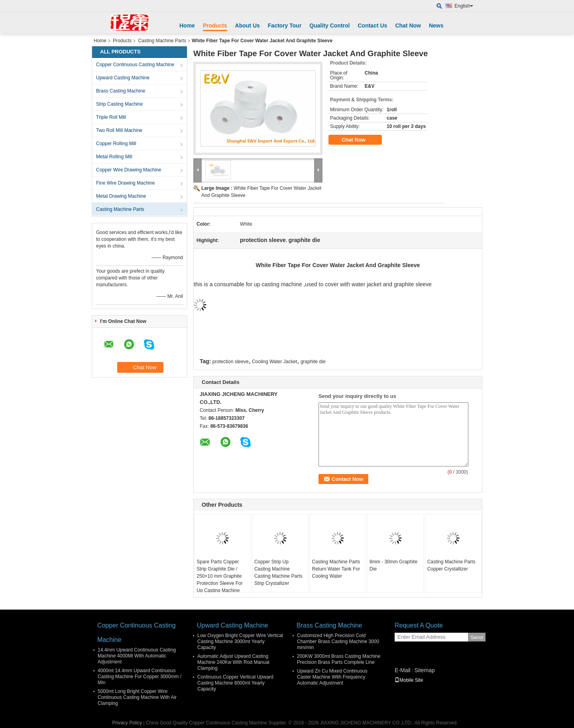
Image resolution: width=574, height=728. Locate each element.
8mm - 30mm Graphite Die (393, 565)
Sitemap (424, 670)
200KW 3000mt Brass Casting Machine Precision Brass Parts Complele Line (339, 659)
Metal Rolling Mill (114, 157)
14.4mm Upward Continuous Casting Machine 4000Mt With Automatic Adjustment (137, 656)
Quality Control (329, 26)
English (464, 6)
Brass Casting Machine (121, 91)
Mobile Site (409, 680)
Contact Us (372, 26)
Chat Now (408, 26)
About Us (248, 26)
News (436, 26)
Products (215, 26)
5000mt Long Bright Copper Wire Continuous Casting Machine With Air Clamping (137, 697)
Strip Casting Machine (119, 104)
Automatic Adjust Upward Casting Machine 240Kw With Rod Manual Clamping (233, 662)
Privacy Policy (127, 723)
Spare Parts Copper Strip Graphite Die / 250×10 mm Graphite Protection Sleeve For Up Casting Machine (219, 576)
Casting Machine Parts (162, 41)
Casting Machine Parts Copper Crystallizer (451, 565)
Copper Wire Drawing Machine (129, 170)
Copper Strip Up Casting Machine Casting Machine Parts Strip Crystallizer (278, 573)
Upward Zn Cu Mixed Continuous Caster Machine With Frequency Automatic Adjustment (332, 677)
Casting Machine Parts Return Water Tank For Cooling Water (336, 569)
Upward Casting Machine (123, 78)
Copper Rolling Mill (116, 144)
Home (187, 26)
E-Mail (403, 670)
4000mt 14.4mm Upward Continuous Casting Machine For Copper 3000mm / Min (140, 677)
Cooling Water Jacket (275, 362)
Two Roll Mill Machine (119, 130)
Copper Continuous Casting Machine (135, 65)
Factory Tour (285, 26)
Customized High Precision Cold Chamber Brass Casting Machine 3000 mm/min (338, 641)
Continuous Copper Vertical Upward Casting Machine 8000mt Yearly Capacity (235, 683)
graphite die (313, 362)
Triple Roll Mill (111, 117)
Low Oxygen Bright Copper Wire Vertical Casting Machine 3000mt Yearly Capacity (240, 641)
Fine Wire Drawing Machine (125, 183)
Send (477, 637)
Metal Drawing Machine (121, 196)
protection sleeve (231, 362)
